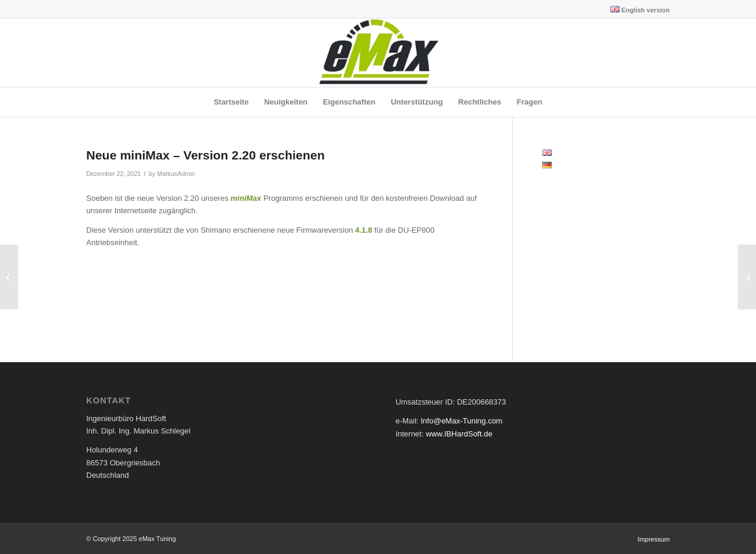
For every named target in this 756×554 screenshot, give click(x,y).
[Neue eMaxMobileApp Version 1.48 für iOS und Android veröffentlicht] (747, 277)
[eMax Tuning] (378, 53)
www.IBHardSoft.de (459, 434)
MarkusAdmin (176, 174)
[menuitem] (637, 9)
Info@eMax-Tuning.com (461, 421)
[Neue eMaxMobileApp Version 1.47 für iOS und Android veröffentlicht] (9, 277)
